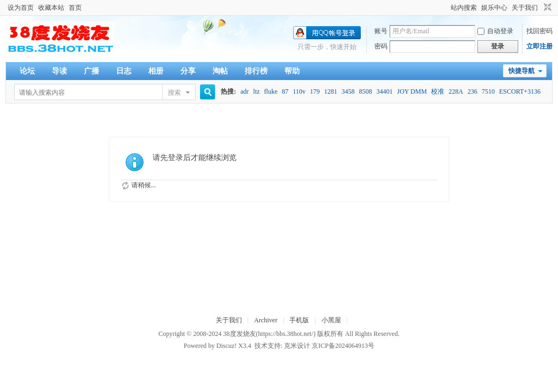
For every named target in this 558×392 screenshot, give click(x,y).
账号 (381, 31)
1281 (331, 91)
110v (299, 91)
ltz (257, 91)
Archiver (266, 320)
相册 (156, 71)
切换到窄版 (546, 8)
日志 (124, 71)
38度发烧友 (240, 334)
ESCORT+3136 (520, 91)
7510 (488, 91)
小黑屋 (331, 320)
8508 (366, 91)
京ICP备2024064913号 (343, 346)
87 (285, 91)
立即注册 (539, 46)
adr (244, 91)
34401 (385, 91)
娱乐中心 (494, 8)
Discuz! (226, 346)
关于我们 (525, 8)
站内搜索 (464, 8)
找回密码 (539, 31)
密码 (381, 46)
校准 (438, 91)
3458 (348, 91)
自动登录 (495, 31)
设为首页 (21, 8)
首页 (75, 8)
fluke (271, 91)
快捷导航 (521, 71)
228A (456, 91)
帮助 (292, 71)
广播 (92, 71)
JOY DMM (412, 91)
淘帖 (220, 71)
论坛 (27, 71)
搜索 (174, 93)
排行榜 (256, 71)
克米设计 (297, 346)
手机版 (299, 320)
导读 (59, 71)
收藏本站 (51, 8)
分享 (188, 71)
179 (315, 91)
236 (472, 91)
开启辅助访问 (446, 8)
